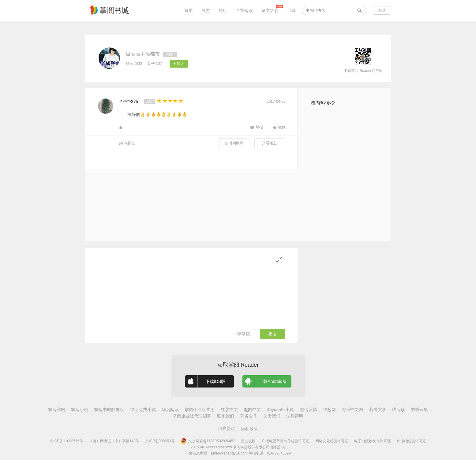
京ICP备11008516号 (66, 441)
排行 (223, 10)
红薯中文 (229, 410)
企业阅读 (244, 10)
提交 (273, 334)
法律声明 (295, 416)
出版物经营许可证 (412, 441)
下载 (291, 10)
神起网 (329, 410)
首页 (189, 10)
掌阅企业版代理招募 (192, 416)
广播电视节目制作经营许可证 (286, 441)
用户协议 (227, 428)
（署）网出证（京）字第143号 (114, 441)
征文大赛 (270, 10)
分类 (206, 10)
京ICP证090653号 (160, 441)
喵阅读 (399, 410)
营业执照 (248, 441)
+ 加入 (179, 64)
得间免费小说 (143, 410)
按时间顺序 (234, 143)
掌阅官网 (57, 410)
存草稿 (243, 334)
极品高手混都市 (143, 54)
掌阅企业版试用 (200, 410)
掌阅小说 (80, 410)
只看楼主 (269, 143)
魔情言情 (309, 410)
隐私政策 (249, 428)
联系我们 (226, 416)
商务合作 (249, 416)
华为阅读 (170, 410)
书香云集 (419, 410)
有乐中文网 (352, 410)
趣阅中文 (252, 410)
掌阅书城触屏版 (109, 410)
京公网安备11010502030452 (208, 441)
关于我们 (272, 416)
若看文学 (378, 410)
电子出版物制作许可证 (373, 441)
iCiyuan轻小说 (280, 410)
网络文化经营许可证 (332, 441)
